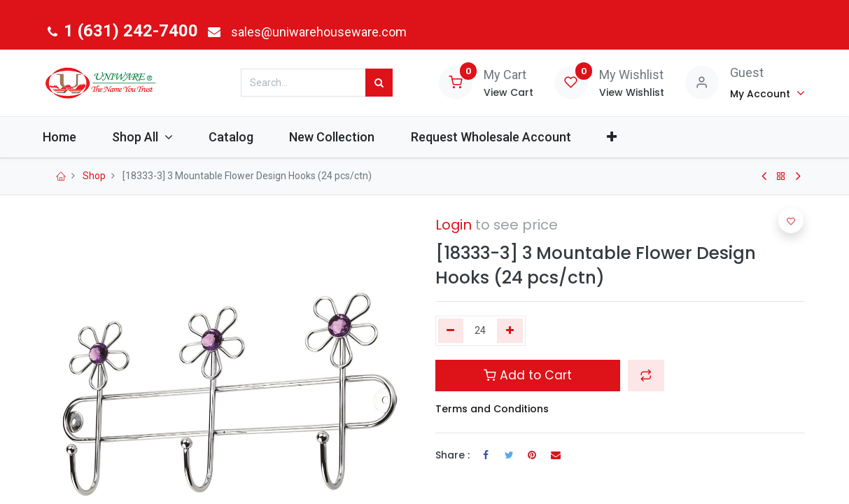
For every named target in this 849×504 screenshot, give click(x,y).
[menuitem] (79, 137)
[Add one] (510, 331)
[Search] (379, 83)
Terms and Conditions (492, 409)
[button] (631, 137)
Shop (94, 176)
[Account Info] (767, 93)
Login (454, 225)
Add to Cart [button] (528, 375)
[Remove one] (451, 331)
